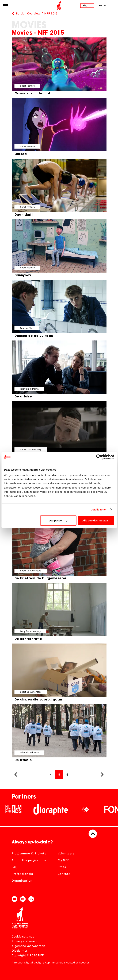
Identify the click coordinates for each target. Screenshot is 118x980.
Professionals (22, 874)
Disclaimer (20, 951)
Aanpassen (58, 520)
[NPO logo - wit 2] (85, 809)
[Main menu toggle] (6, 6)
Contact (64, 874)
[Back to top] (93, 834)
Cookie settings (23, 936)
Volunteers (66, 853)
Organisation (22, 881)
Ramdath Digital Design (27, 962)
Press (62, 867)
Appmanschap (54, 962)
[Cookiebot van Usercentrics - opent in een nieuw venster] (99, 457)
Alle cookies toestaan (96, 520)
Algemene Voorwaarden (28, 946)
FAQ (15, 867)
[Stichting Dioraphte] (51, 809)
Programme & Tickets (29, 853)
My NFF (63, 860)
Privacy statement (25, 941)
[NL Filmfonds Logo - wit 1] (13, 809)
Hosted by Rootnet (77, 962)
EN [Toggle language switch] (102, 5)
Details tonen (99, 509)
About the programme (29, 860)
